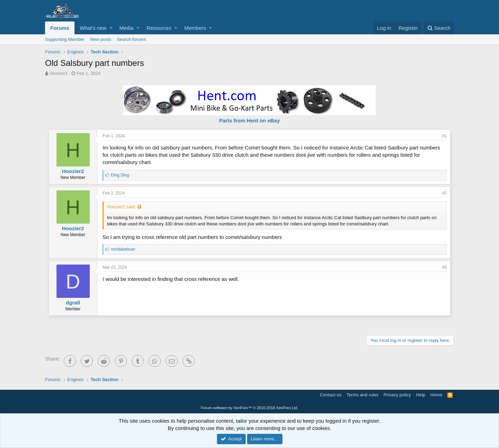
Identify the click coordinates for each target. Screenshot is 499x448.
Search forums (132, 39)
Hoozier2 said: (121, 207)
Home (436, 395)
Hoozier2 (59, 73)
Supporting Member (65, 39)
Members (195, 28)
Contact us (331, 395)
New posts (101, 39)
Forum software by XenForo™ (250, 408)
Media (127, 28)
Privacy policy (397, 395)
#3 (444, 267)
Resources (159, 28)
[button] (111, 28)
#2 (444, 193)
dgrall (73, 303)
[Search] (439, 28)
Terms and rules (362, 395)
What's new (93, 28)
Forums (60, 28)
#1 (444, 136)
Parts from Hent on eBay (249, 120)
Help (421, 395)
